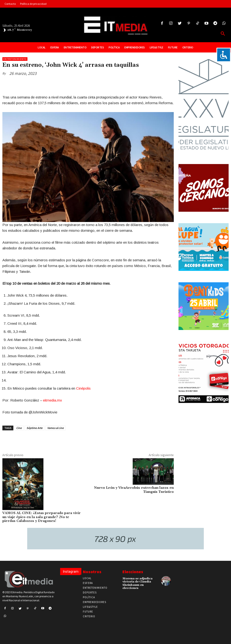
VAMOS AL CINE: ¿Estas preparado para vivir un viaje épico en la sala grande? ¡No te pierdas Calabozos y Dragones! (42, 517)
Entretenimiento (15, 59)
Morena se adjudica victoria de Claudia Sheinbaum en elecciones (137, 583)
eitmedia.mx (52, 400)
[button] (223, 34)
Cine (19, 428)
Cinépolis (83, 388)
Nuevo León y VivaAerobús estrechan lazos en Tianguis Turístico (134, 490)
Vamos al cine (55, 428)
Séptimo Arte (34, 428)
